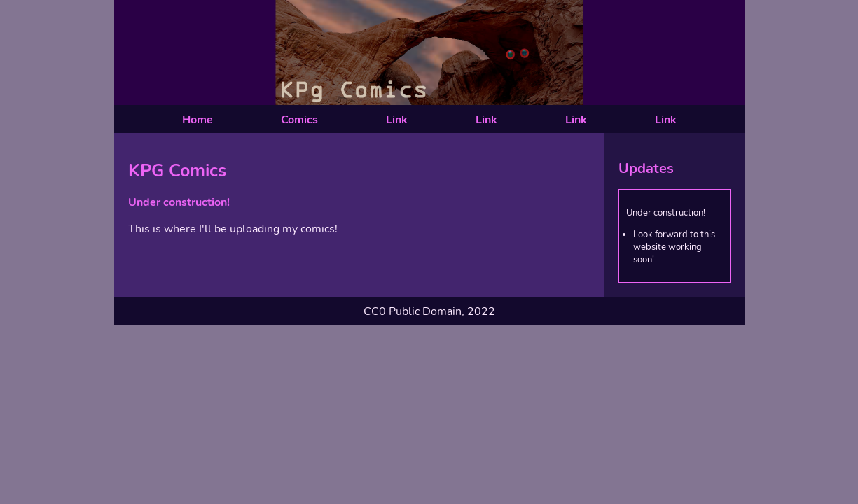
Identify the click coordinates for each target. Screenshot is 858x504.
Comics (299, 120)
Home (198, 120)
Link (397, 120)
